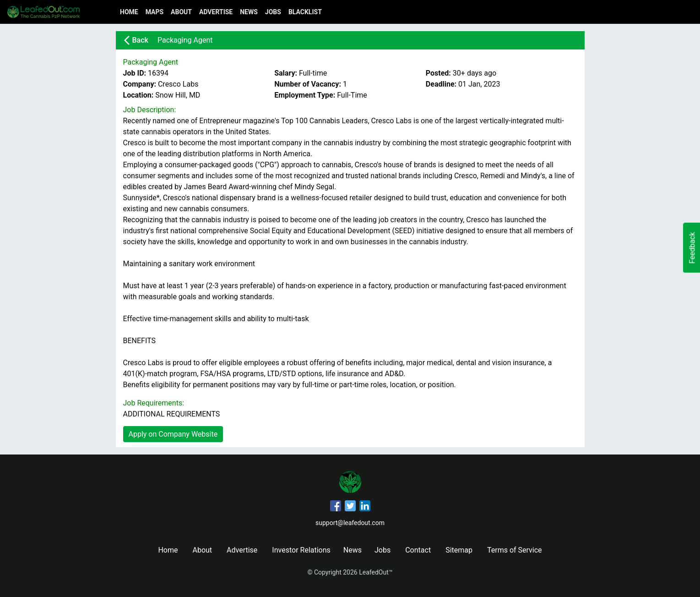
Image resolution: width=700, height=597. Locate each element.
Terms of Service (515, 550)
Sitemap (459, 550)
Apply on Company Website (173, 434)
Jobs (273, 12)
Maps (155, 12)
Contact (418, 550)
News (249, 12)
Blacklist (305, 12)
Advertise (216, 12)
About (181, 12)
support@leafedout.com (350, 523)
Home (129, 12)
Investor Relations (301, 550)
